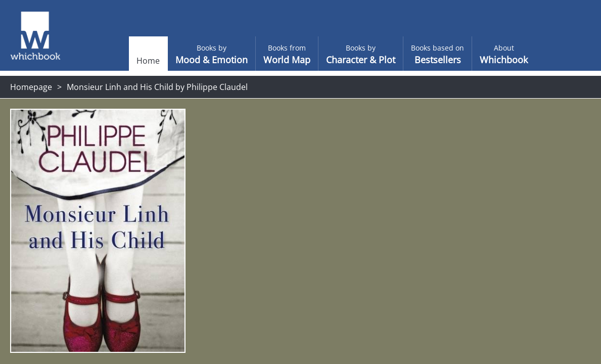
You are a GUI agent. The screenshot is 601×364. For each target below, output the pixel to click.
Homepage (31, 87)
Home (128, 61)
